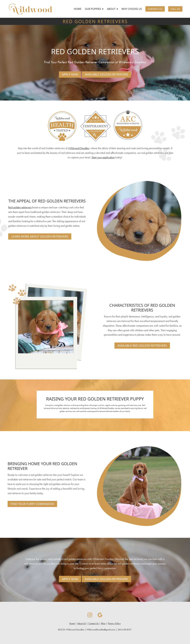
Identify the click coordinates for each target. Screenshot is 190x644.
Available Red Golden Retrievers (142, 345)
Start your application (103, 157)
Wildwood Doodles (79, 148)
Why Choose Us (132, 9)
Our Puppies (94, 9)
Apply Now (70, 74)
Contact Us (155, 9)
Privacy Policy (114, 623)
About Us (82, 623)
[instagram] (90, 615)
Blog (103, 623)
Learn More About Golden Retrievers (40, 236)
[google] (100, 615)
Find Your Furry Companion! (32, 504)
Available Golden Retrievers (106, 74)
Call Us (175, 9)
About (112, 9)
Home (78, 9)
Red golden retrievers (20, 207)
